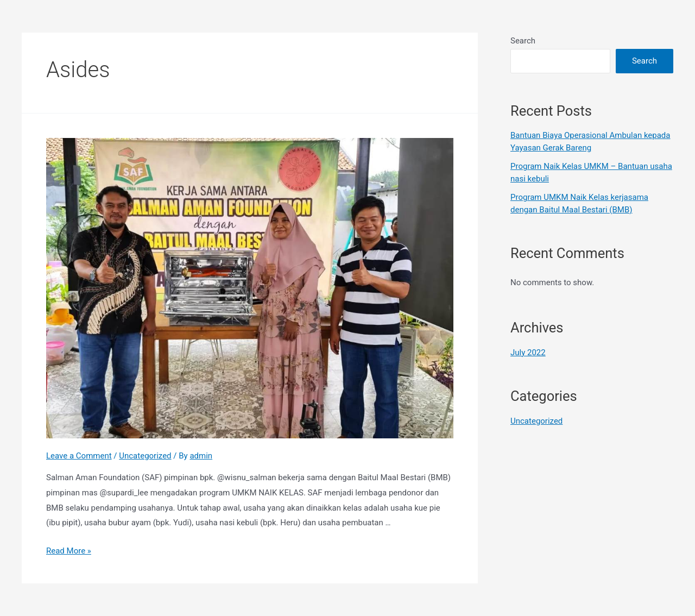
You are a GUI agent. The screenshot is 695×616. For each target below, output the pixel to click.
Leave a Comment (79, 456)
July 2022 (528, 353)
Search (523, 41)
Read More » (69, 551)
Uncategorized (145, 456)
